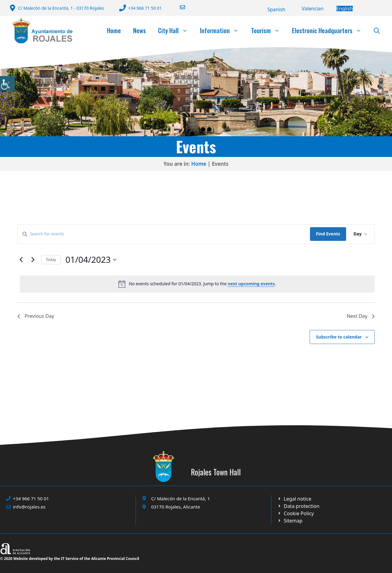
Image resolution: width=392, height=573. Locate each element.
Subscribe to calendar (339, 337)
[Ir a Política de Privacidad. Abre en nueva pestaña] (294, 499)
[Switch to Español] (276, 9)
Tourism (268, 30)
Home (114, 30)
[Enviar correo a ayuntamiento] (179, 7)
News (139, 30)
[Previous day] (21, 260)
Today (51, 260)
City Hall (176, 30)
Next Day (361, 316)
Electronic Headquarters (330, 30)
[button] (377, 30)
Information (222, 30)
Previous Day (36, 316)
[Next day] (33, 260)
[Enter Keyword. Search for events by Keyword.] (164, 234)
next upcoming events (251, 284)
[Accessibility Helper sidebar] (7, 83)
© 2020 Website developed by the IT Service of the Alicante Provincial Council (70, 559)
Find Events (328, 234)
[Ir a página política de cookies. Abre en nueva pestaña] (298, 506)
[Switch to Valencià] (313, 9)
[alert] (197, 284)
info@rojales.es (29, 507)
